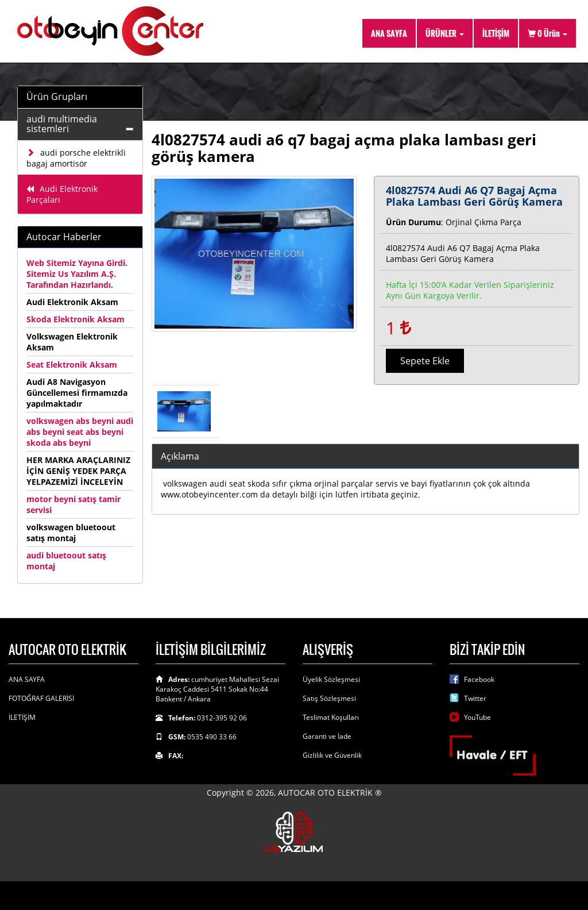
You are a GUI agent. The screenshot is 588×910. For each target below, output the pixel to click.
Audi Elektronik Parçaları (62, 194)
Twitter (475, 698)
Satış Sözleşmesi (329, 698)
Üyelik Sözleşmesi (331, 679)
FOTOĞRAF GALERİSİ (41, 698)
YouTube (477, 717)
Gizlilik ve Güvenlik (332, 755)
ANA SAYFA (389, 33)
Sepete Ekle (425, 361)
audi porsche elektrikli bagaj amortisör (76, 158)
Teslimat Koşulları (331, 717)
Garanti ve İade (327, 736)
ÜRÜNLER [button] (445, 33)
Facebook (479, 679)
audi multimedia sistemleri (62, 124)
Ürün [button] (548, 33)
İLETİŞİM (496, 33)
